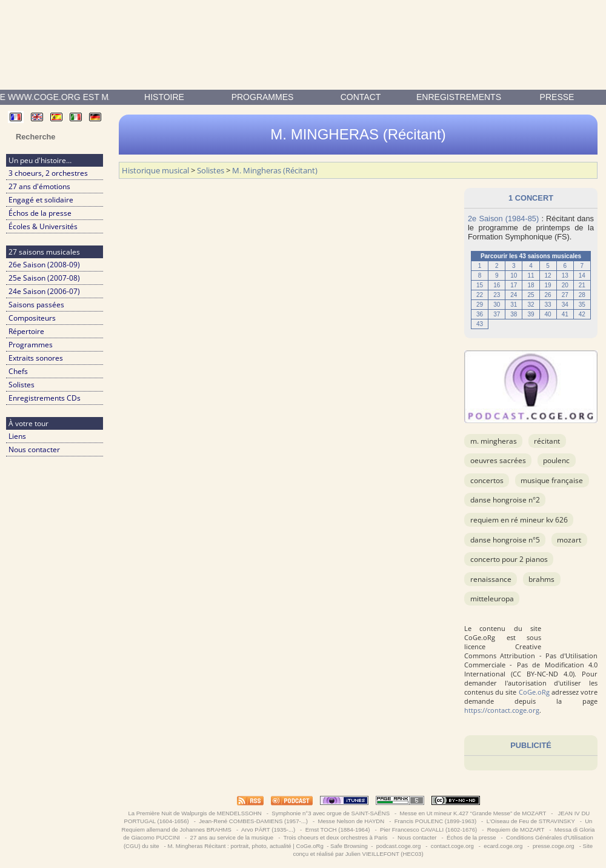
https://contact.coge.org (502, 710)
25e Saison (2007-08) (44, 278)
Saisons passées (36, 305)
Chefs (18, 371)
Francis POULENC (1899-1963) (435, 821)
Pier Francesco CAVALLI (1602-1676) (428, 830)
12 (548, 275)
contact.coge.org (452, 846)
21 (582, 285)
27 (565, 295)
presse (557, 97)
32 (531, 305)
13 (565, 275)
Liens (17, 436)
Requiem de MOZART (516, 830)
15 (480, 285)
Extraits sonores (36, 358)
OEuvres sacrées (498, 460)
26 (548, 295)
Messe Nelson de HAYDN (351, 821)
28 (582, 295)
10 (514, 275)
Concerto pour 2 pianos (509, 559)
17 (514, 285)
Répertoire (26, 331)
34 (565, 305)
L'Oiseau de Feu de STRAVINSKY (531, 821)
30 (497, 305)
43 (480, 324)
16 (497, 285)
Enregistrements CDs (45, 398)
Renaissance (491, 579)
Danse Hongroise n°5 (505, 540)
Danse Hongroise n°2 (505, 500)
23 (497, 295)
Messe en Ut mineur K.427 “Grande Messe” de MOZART (473, 813)
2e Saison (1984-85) (503, 219)
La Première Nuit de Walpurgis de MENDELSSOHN (195, 813)
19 (548, 285)
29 (480, 305)
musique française (552, 480)
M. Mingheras (494, 441)
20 (565, 285)
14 (582, 275)
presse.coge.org (553, 846)
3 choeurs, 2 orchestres (48, 173)
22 (480, 295)
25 (531, 295)
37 (497, 314)
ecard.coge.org (503, 846)
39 (531, 314)
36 (480, 314)
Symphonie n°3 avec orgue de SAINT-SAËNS (331, 813)
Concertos (487, 480)
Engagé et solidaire (41, 200)
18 (531, 285)
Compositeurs (32, 318)
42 (582, 314)
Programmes (263, 97)
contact (361, 97)
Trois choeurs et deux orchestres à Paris (335, 837)
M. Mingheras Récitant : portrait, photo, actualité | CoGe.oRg (245, 846)
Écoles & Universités (43, 226)
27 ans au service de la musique (232, 837)
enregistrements (459, 97)
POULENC (556, 460)
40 (548, 314)
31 (514, 305)
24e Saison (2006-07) (44, 291)
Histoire (164, 97)
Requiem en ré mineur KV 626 (519, 520)
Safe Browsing (349, 846)
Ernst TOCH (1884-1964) (338, 830)
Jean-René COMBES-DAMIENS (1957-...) (254, 821)
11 (531, 275)
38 (514, 314)
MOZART (569, 540)
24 (514, 295)
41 (565, 314)
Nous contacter (34, 449)
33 (548, 305)
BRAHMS (541, 579)
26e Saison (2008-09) (44, 265)
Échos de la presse (40, 213)
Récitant (547, 441)
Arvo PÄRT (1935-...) (268, 830)
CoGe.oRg (534, 692)
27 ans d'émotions (39, 186)
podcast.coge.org (398, 846)
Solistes (22, 385)
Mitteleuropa (492, 599)
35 (582, 305)
